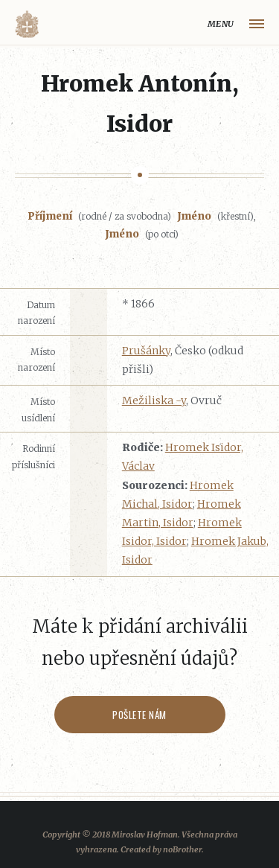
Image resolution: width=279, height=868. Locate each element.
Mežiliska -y (154, 401)
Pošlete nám (139, 715)
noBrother (182, 849)
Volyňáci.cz (27, 24)
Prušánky (146, 351)
